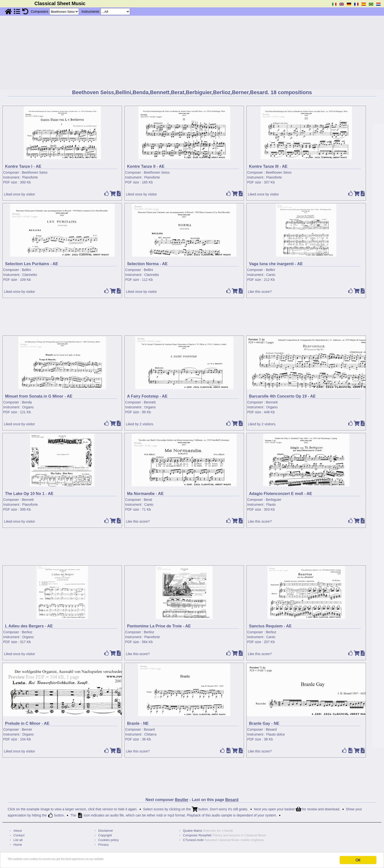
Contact (19, 835)
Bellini (26, 270)
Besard (149, 729)
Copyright (105, 835)
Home (18, 845)
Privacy (103, 845)
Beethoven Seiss (35, 172)
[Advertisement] (192, 52)
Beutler (182, 800)
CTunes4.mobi (193, 840)
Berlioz (27, 632)
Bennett (150, 402)
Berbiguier (274, 500)
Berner (27, 729)
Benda (27, 402)
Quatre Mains (192, 831)
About (18, 831)
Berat (148, 500)
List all (18, 840)
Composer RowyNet (197, 835)
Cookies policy (108, 840)
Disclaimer (106, 831)
